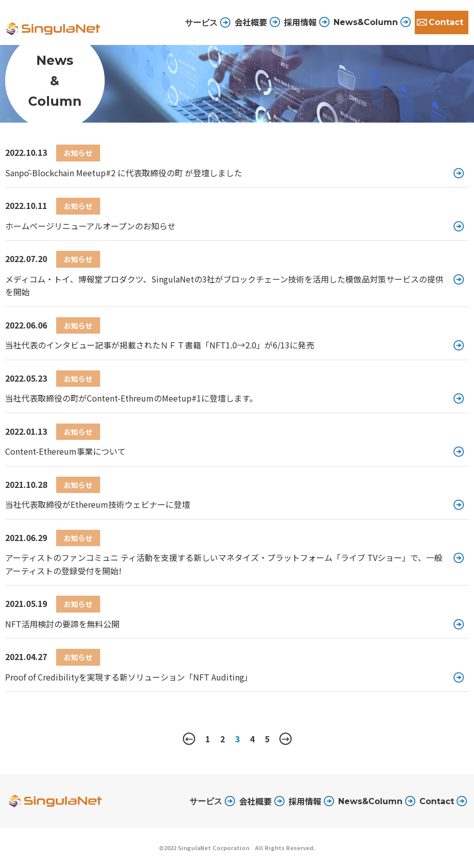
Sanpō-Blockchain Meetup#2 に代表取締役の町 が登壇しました (124, 173)
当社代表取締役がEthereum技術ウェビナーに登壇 (98, 504)
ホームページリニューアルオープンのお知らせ (90, 226)
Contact (446, 22)
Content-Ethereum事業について (65, 451)
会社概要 (251, 22)
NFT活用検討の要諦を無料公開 (62, 624)
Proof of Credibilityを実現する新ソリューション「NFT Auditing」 (129, 677)
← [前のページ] (189, 739)
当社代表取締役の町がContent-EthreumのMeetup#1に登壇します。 (131, 398)
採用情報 (300, 22)
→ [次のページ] (286, 739)
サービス (206, 801)
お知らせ (78, 153)
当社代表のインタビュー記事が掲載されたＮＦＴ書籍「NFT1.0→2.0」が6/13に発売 (160, 345)
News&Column (366, 22)
